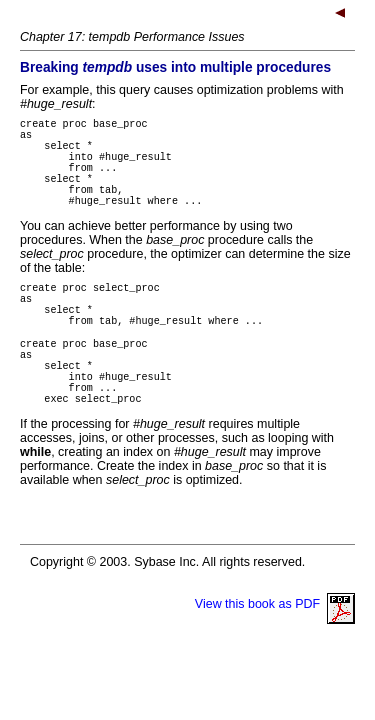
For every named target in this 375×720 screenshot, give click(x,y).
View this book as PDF (275, 658)
